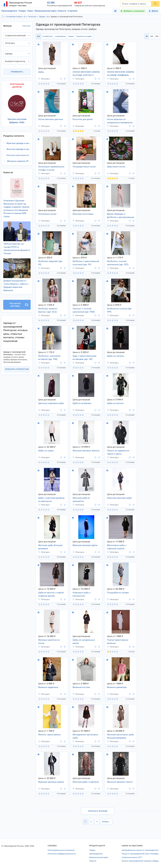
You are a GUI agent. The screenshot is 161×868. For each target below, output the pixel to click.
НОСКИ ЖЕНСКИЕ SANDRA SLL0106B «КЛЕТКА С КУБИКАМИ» (86, 74)
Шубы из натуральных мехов (84, 642)
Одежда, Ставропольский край (49, 17)
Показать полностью (17, 369)
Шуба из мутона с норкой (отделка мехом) (51, 594)
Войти (153, 11)
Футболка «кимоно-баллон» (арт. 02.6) (48, 310)
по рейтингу (48, 36)
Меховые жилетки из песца (49, 642)
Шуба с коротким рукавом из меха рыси (51, 500)
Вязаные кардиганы (48, 687)
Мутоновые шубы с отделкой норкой (117, 547)
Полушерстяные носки (84, 167)
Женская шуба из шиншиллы (81, 500)
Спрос (30, 11)
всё (39, 36)
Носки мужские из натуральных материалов (120, 121)
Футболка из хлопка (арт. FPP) (120, 310)
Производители (9, 11)
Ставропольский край (26, 17)
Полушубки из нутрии (118, 593)
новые (71, 36)
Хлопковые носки (47, 214)
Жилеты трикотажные (49, 735)
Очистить (27, 26)
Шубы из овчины (116, 356)
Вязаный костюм (81, 687)
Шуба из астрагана (82, 403)
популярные (60, 36)
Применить (17, 72)
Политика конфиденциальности (62, 854)
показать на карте (84, 36)
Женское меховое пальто (120, 782)
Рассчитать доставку (19, 305)
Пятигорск (32, 17)
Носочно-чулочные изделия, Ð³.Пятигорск (19, 155)
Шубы (41, 72)
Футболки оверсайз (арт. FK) (51, 263)
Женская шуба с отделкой (86, 782)
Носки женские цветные (51, 119)
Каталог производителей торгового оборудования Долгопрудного (141, 861)
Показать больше (98, 811)
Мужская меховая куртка (85, 545)
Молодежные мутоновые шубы (85, 736)
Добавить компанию (134, 11)
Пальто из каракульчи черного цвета (118, 452)
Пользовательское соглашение (61, 850)
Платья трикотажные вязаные (118, 642)
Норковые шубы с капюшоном (82, 594)
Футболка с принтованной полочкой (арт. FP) (86, 263)
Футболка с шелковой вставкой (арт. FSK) (49, 358)
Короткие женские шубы (119, 498)
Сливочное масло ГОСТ (132, 857)
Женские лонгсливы (83, 214)
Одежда (42, 17)
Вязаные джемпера (117, 687)
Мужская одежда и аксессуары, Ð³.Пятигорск (19, 143)
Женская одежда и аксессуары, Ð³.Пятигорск (19, 149)
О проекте (72, 11)
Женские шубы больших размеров (50, 547)
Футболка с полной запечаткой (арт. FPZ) (118, 263)
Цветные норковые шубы (51, 403)
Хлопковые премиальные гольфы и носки (51, 168)
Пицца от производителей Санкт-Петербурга (141, 854)
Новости (62, 11)
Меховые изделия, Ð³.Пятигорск (19, 161)
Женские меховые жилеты (86, 451)
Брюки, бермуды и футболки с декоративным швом (120, 216)
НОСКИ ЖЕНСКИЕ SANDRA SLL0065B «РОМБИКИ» (121, 74)
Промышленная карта (45, 11)
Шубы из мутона (115, 403)
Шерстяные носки (116, 167)
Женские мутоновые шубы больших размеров (121, 736)
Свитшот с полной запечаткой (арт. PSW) (84, 310)
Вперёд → (106, 822)
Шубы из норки (46, 451)
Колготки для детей (83, 119)
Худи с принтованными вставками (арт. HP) (84, 358)
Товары (22, 11)
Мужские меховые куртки (51, 782)
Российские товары (14, 17)
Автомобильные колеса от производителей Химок (141, 850)
